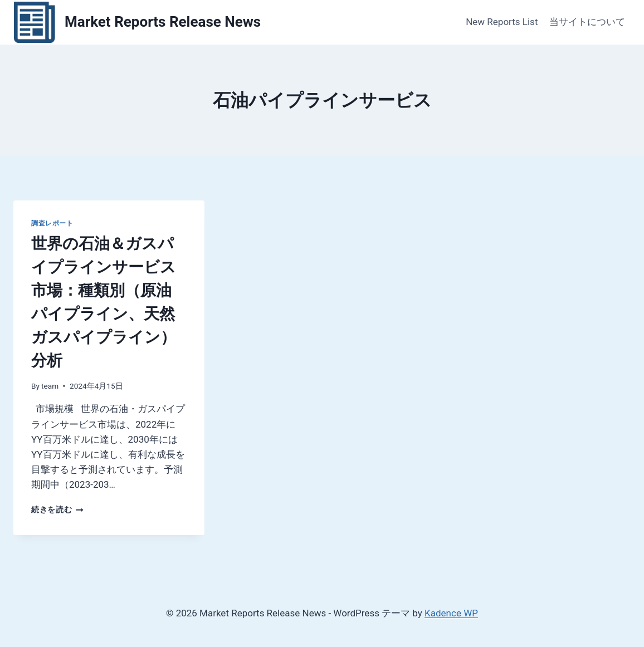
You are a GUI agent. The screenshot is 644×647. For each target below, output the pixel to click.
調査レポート (52, 223)
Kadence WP (451, 613)
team (50, 386)
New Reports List (502, 22)
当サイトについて (587, 22)
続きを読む (57, 509)
